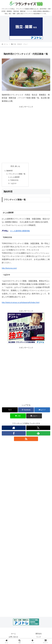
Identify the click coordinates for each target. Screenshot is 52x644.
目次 (12, 166)
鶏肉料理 (9, 171)
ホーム (13, 634)
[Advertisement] (26, 134)
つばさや (13, 183)
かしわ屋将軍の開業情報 (20, 231)
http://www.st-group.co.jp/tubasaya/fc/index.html (21, 302)
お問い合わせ (13, 637)
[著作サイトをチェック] (14, 428)
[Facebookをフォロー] (14, 433)
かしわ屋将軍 (15, 177)
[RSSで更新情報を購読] (26, 439)
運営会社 (39, 634)
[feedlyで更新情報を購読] (38, 433)
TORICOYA (14, 180)
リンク (39, 637)
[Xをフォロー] (38, 428)
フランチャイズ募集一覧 (17, 174)
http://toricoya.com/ (9, 268)
